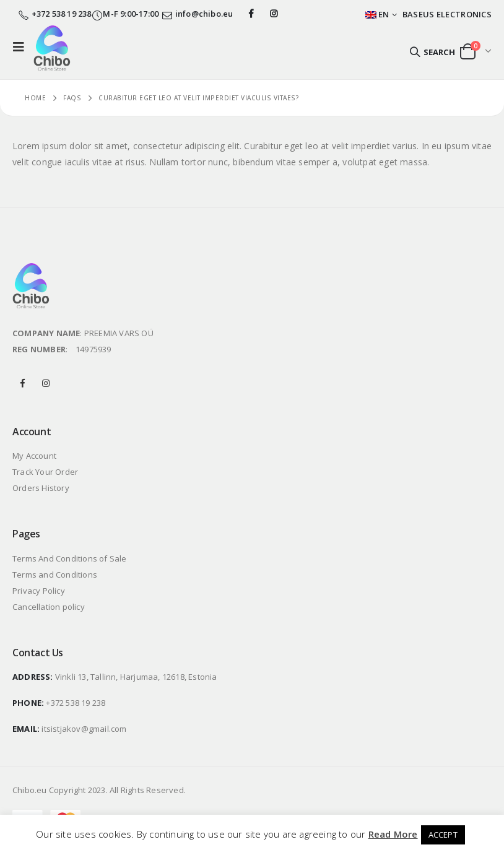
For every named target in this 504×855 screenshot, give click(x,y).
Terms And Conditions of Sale (70, 558)
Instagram (46, 383)
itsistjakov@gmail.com (84, 729)
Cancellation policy (49, 607)
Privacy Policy (39, 591)
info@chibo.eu (204, 14)
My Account (34, 456)
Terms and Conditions (55, 575)
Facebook (23, 383)
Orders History (41, 488)
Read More (393, 834)
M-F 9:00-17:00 (125, 14)
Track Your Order (45, 472)
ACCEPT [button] (443, 835)
